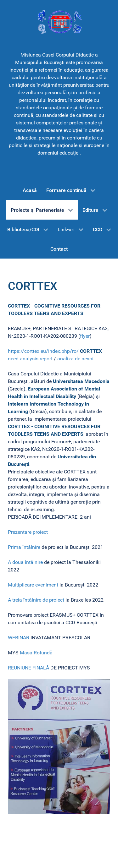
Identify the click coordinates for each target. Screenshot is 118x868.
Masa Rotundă (36, 653)
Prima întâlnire (24, 547)
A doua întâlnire (25, 562)
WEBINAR (19, 638)
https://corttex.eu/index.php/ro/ (43, 351)
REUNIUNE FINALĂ (28, 668)
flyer (85, 336)
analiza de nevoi (75, 359)
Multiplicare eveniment (33, 585)
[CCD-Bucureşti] (59, 22)
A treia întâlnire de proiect (36, 600)
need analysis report (30, 359)
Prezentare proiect (28, 532)
